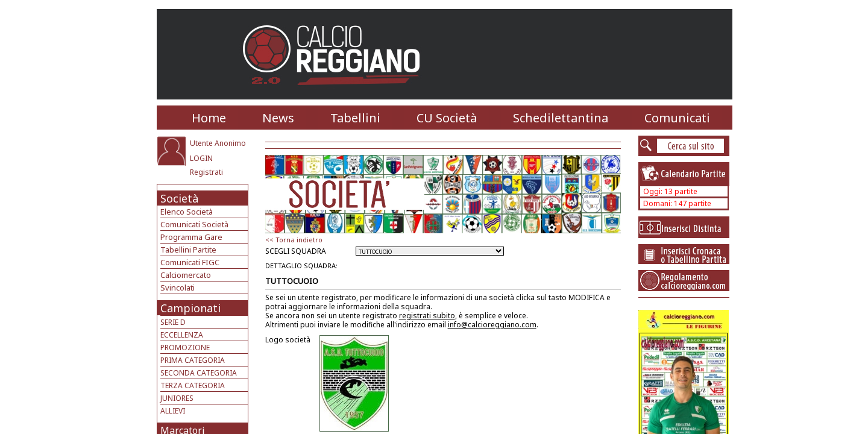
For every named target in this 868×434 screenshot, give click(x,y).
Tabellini (355, 118)
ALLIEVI (173, 411)
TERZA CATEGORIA (193, 385)
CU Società (447, 118)
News (278, 118)
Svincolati (178, 288)
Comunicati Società (194, 224)
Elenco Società (187, 212)
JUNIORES (177, 398)
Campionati (190, 308)
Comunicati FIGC (190, 262)
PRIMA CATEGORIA (193, 360)
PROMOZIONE (185, 348)
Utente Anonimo (218, 143)
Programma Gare (191, 237)
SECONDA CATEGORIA (199, 373)
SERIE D (173, 322)
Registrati (206, 172)
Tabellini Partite (188, 250)
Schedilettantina (561, 118)
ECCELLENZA (182, 335)
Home (209, 118)
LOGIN (201, 158)
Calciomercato (186, 275)
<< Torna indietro (294, 240)
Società (179, 198)
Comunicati (677, 118)
